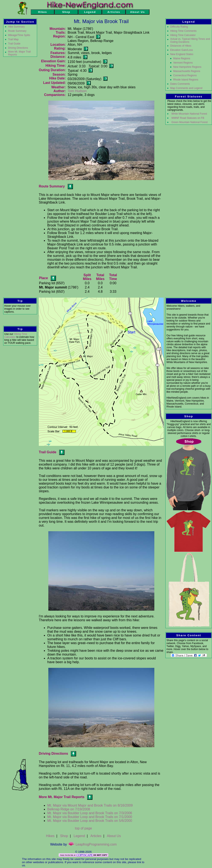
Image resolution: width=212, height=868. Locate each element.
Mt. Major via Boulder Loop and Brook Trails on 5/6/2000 (90, 821)
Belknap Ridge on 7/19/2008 (69, 809)
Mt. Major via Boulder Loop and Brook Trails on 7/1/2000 (90, 817)
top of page (83, 828)
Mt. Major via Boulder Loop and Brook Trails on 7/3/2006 (90, 813)
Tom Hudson (77, 91)
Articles (96, 836)
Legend (79, 836)
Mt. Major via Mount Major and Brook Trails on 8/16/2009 (90, 805)
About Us (114, 836)
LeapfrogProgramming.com (92, 844)
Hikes (50, 836)
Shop (64, 836)
